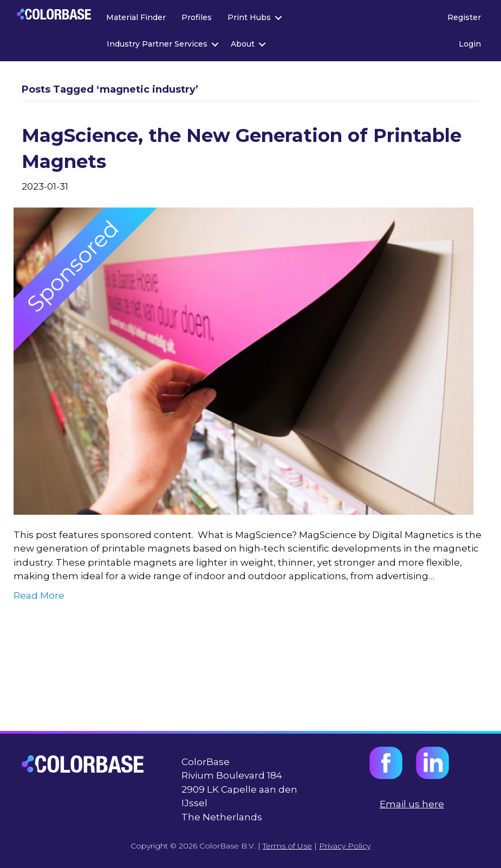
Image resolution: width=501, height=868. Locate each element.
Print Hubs (249, 17)
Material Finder (136, 17)
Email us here (412, 804)
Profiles (197, 17)
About (243, 44)
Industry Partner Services (157, 44)
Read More (39, 595)
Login (470, 44)
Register (464, 17)
